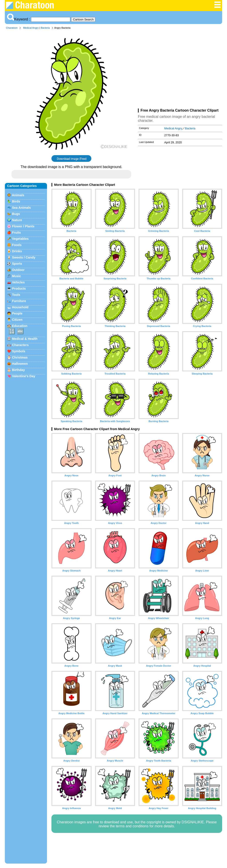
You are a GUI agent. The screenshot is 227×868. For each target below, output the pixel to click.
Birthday (18, 370)
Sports (17, 264)
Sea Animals (21, 208)
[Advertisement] (180, 70)
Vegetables (20, 239)
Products (19, 289)
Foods (17, 245)
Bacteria (45, 28)
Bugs (16, 214)
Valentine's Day (24, 376)
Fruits (16, 233)
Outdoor (18, 270)
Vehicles (18, 282)
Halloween (20, 364)
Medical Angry (31, 28)
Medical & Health (25, 339)
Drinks (17, 251)
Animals (18, 195)
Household (20, 307)
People (17, 313)
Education (20, 326)
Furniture (19, 301)
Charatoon (12, 28)
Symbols (19, 351)
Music (17, 276)
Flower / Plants (23, 226)
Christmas (20, 357)
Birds (16, 201)
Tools (16, 295)
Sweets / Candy (24, 257)
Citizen (17, 320)
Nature (17, 220)
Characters (20, 345)
